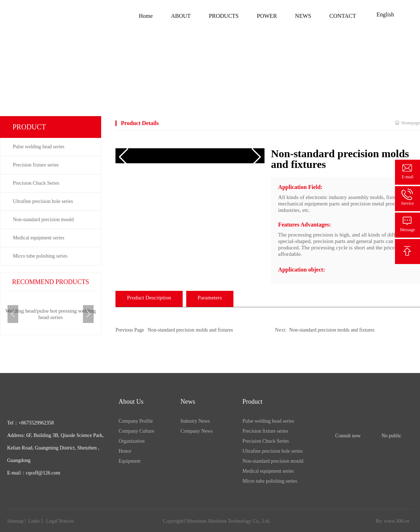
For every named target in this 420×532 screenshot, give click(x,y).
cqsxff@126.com (43, 473)
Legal (52, 521)
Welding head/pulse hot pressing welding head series (51, 314)
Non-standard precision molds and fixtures (190, 330)
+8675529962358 (36, 423)
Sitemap (15, 521)
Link (33, 521)
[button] (88, 314)
